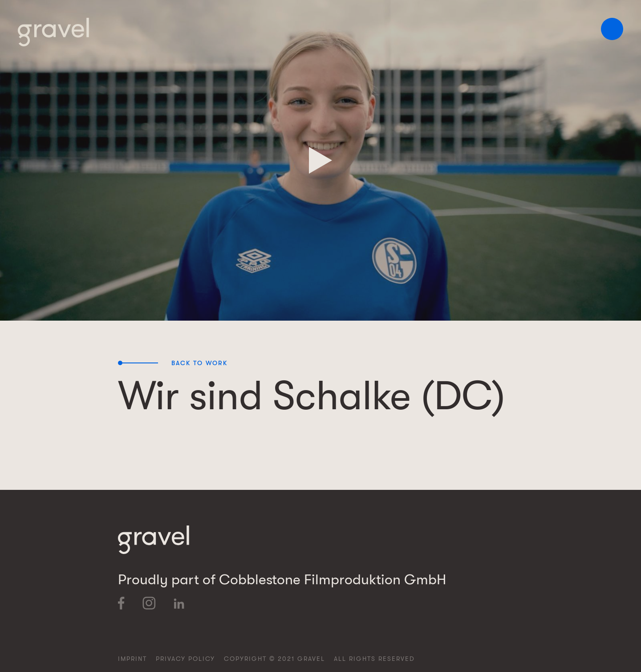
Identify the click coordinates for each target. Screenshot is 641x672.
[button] (612, 29)
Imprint (132, 659)
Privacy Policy (185, 659)
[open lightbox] (320, 160)
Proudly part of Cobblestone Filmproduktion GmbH (282, 580)
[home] (53, 32)
